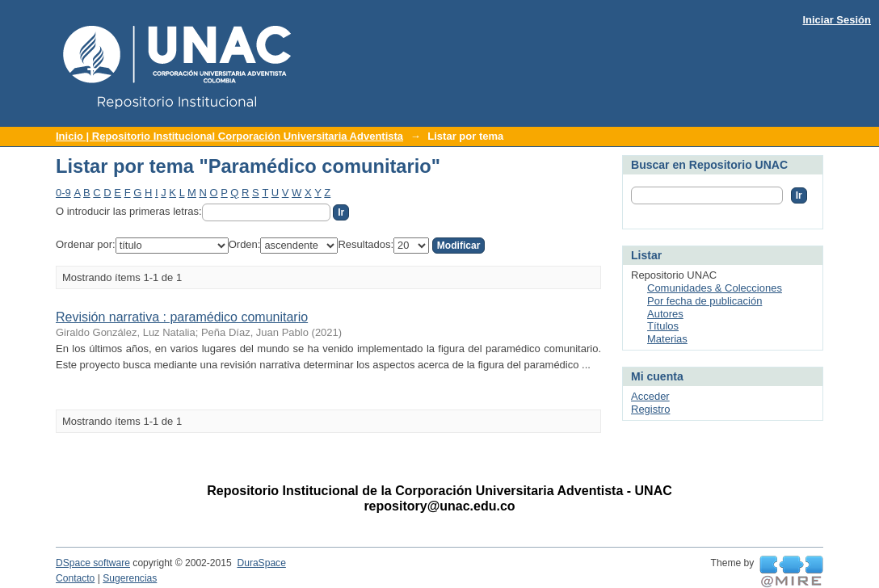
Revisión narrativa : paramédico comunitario (182, 317)
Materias (667, 339)
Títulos (663, 326)
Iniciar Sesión (837, 20)
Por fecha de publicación (704, 301)
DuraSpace (261, 563)
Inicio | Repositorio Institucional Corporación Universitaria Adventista (229, 136)
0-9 (63, 193)
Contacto (75, 578)
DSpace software (93, 563)
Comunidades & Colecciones (715, 288)
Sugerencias (130, 578)
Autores (665, 314)
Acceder (650, 396)
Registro (650, 409)
